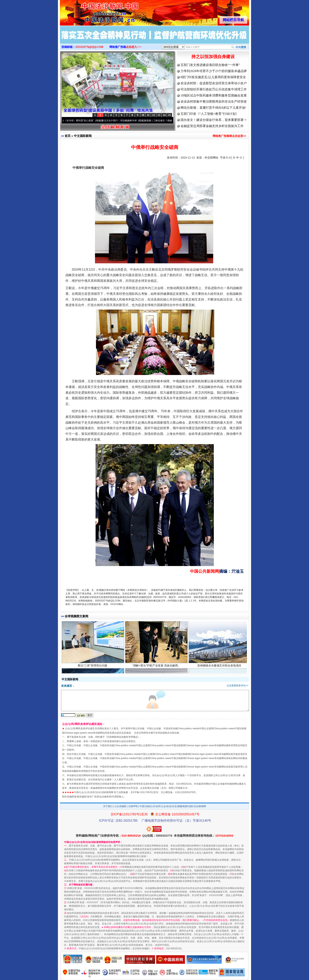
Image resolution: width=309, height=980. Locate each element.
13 (159, 115)
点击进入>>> (134, 47)
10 (143, 115)
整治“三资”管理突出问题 (93, 668)
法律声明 (133, 806)
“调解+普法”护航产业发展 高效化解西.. (156, 668)
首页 (68, 136)
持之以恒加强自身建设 (213, 57)
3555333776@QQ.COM (89, 47)
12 (154, 115)
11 (148, 115)
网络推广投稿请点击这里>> (229, 136)
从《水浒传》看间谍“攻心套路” (80, 121)
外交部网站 (211, 158)
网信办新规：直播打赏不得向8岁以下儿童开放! (213, 108)
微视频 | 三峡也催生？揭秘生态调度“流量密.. (170, 121)
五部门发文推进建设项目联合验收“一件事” (210, 65)
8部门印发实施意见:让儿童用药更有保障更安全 (213, 77)
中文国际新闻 (83, 136)
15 (169, 115)
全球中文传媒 (92, 11)
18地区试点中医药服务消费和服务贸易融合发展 (214, 95)
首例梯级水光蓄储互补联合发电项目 (220, 668)
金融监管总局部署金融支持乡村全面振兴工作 (212, 126)
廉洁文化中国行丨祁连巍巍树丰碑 (121, 121)
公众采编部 (120, 806)
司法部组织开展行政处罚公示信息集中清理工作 (214, 89)
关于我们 (108, 806)
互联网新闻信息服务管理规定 (122, 737)
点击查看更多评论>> (237, 686)
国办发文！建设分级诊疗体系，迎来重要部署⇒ (214, 120)
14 (164, 115)
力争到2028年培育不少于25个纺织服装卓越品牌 (214, 71)
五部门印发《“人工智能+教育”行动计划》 (210, 114)
